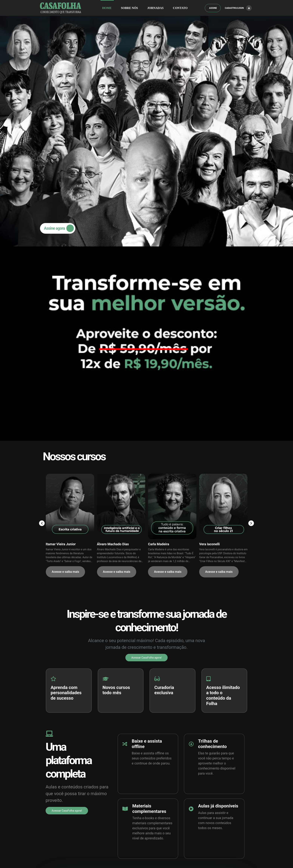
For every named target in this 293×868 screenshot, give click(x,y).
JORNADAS (155, 8)
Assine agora (60, 16)
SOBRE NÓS (129, 8)
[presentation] (43, 98)
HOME (107, 8)
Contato (180, 8)
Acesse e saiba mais (65, 147)
